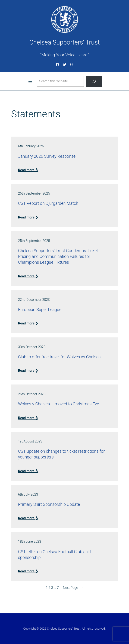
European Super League (40, 309)
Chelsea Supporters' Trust (64, 42)
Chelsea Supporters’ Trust (64, 629)
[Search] (94, 81)
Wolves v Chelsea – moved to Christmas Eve (59, 404)
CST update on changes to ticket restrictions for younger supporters (61, 454)
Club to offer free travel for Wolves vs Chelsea (59, 357)
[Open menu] (30, 81)
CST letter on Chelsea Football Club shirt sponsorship (55, 554)
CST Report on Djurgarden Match (48, 203)
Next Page (73, 588)
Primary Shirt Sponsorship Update (49, 504)
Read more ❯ (28, 170)
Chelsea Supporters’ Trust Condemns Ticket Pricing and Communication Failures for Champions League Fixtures (58, 256)
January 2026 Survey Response (47, 156)
